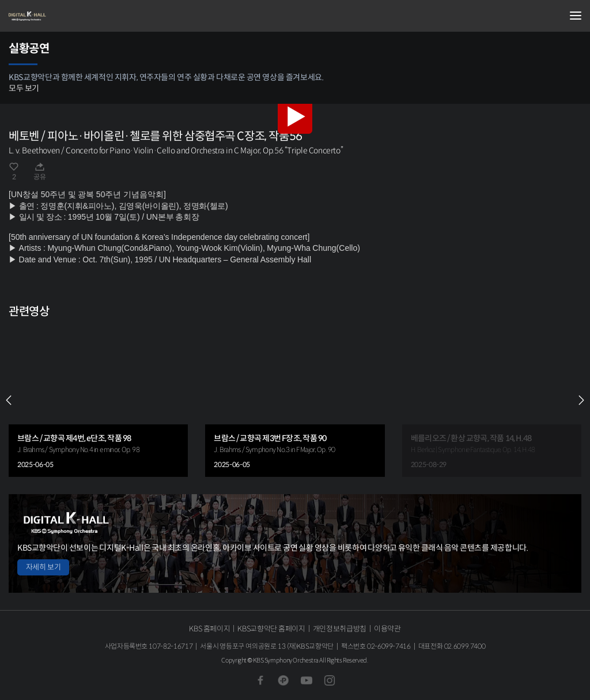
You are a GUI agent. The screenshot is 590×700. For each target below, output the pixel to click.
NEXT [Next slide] (581, 400)
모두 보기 (24, 88)
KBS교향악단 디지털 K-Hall (66, 16)
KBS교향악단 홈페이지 (271, 629)
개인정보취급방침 (340, 629)
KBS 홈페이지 (209, 629)
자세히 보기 (43, 567)
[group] (98, 400)
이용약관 (387, 629)
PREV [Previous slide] (9, 400)
